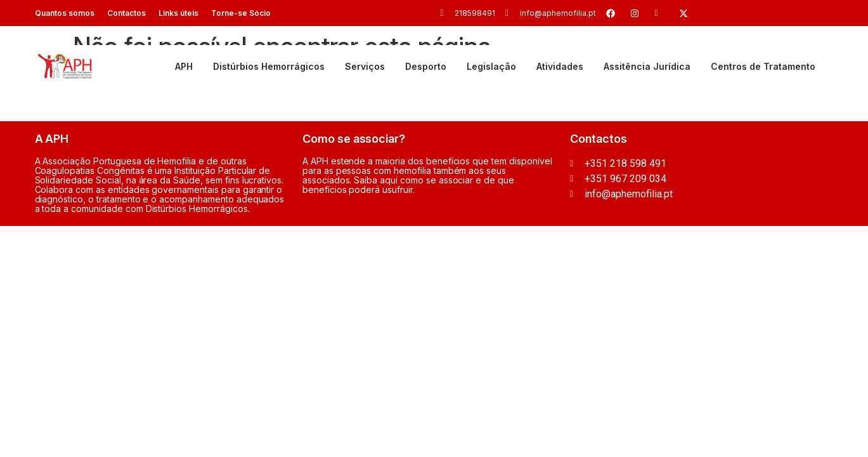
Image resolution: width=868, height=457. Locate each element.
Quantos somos (65, 13)
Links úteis (178, 13)
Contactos (126, 13)
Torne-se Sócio (241, 13)
